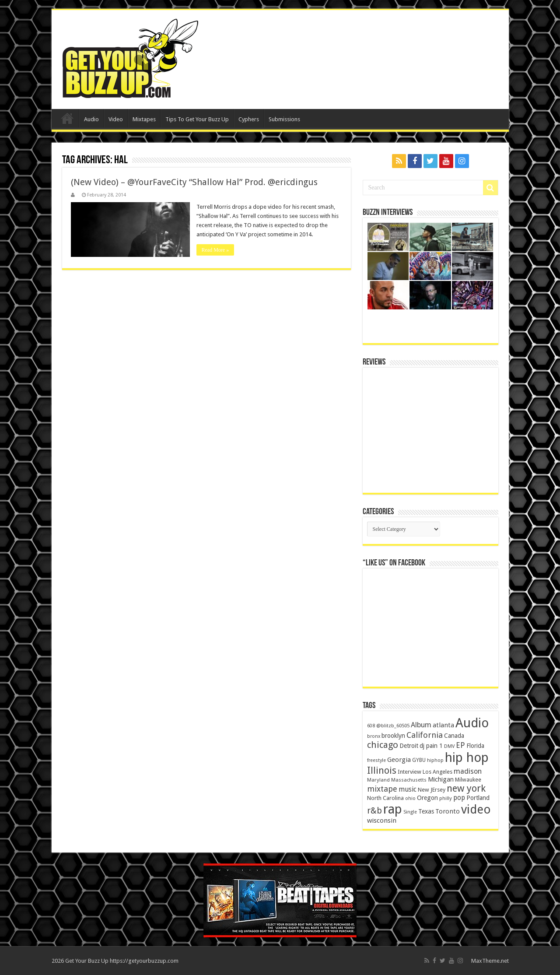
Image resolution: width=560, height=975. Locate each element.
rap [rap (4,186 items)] (393, 809)
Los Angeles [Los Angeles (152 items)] (437, 772)
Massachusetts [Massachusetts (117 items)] (409, 780)
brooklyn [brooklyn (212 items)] (393, 736)
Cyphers (249, 119)
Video (116, 119)
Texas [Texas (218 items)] (426, 811)
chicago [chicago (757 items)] (383, 745)
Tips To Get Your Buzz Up (197, 119)
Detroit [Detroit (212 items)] (409, 746)
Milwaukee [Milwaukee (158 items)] (468, 780)
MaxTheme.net (490, 961)
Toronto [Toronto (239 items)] (448, 811)
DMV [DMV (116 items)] (449, 746)
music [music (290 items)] (408, 789)
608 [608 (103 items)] (371, 726)
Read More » (215, 250)
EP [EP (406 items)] (460, 745)
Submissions (284, 119)
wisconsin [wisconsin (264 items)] (382, 821)
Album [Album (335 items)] (421, 725)
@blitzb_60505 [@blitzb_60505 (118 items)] (393, 726)
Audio (91, 119)
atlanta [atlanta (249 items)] (443, 725)
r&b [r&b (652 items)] (374, 811)
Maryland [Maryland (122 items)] (378, 780)
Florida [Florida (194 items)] (475, 746)
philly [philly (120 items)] (446, 798)
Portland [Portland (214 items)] (478, 798)
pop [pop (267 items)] (459, 798)
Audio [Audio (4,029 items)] (472, 723)
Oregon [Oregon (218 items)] (427, 798)
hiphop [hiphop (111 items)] (435, 760)
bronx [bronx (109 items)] (374, 736)
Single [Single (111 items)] (410, 812)
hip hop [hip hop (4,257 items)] (467, 758)
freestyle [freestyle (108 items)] (376, 760)
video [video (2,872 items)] (476, 810)
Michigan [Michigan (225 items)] (441, 779)
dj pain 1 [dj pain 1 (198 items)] (431, 746)
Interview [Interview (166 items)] (409, 772)
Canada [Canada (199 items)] (454, 736)
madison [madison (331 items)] (468, 771)
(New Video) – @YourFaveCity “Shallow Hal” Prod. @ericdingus (194, 182)
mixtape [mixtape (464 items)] (382, 789)
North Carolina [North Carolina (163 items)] (385, 798)
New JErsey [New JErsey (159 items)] (432, 790)
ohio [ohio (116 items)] (410, 798)
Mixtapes (144, 119)
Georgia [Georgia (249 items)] (399, 760)
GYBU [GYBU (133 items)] (419, 760)
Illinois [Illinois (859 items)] (382, 770)
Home (67, 118)
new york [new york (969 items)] (466, 788)
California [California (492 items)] (425, 735)
